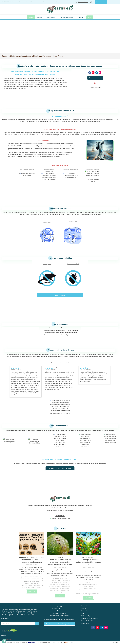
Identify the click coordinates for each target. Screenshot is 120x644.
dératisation (36, 80)
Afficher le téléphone (83, 2)
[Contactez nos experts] (95, 78)
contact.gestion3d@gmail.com (61, 519)
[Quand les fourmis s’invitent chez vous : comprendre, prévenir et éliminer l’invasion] (60, 544)
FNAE (49, 642)
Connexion (115, 642)
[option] (26, 382)
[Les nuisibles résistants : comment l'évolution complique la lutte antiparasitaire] (32, 544)
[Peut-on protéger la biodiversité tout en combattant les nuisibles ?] (88, 544)
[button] (4, 641)
